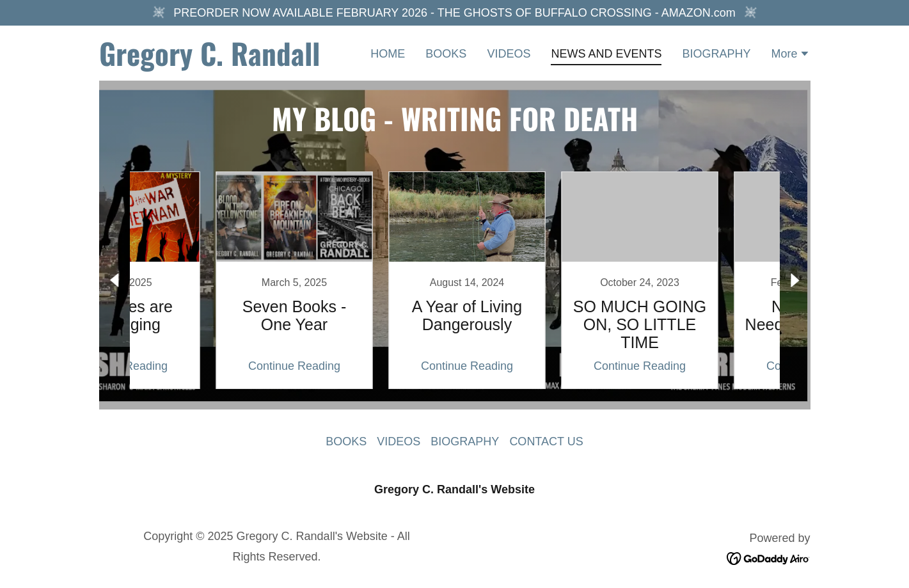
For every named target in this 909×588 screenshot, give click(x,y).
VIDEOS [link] (509, 54)
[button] (790, 55)
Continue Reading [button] (195, 366)
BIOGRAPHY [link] (716, 54)
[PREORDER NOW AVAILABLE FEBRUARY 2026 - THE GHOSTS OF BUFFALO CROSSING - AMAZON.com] (454, 13)
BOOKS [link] (446, 54)
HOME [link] (388, 54)
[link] (224, 62)
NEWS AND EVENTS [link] (606, 54)
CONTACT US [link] (546, 441)
